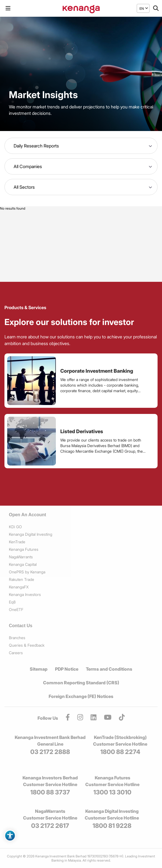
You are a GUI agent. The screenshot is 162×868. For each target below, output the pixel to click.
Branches (17, 638)
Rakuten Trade (22, 579)
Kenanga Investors (25, 594)
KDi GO (15, 527)
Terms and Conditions (109, 669)
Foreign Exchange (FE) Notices (81, 696)
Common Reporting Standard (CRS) (81, 683)
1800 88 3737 (50, 792)
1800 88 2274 (120, 752)
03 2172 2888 (50, 752)
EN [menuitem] (142, 8)
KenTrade (17, 542)
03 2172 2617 (50, 826)
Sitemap (39, 669)
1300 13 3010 (112, 792)
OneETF (16, 609)
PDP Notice (67, 669)
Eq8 (12, 602)
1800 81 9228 (112, 826)
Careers (16, 653)
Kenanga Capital (23, 564)
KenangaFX (19, 587)
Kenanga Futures (24, 549)
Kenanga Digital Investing (31, 534)
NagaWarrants (21, 557)
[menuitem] (142, 9)
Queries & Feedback (27, 645)
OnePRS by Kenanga (27, 572)
